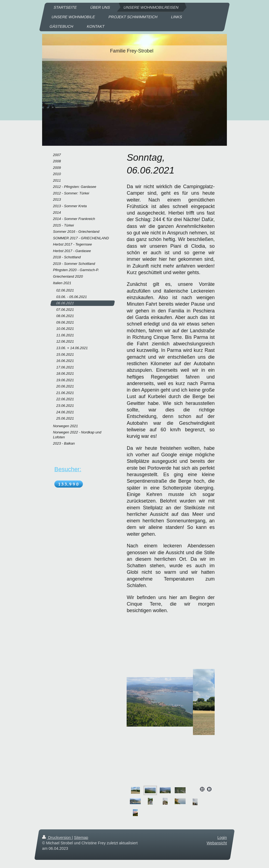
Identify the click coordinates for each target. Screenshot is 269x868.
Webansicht (217, 843)
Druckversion (57, 838)
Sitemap (81, 838)
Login (222, 838)
